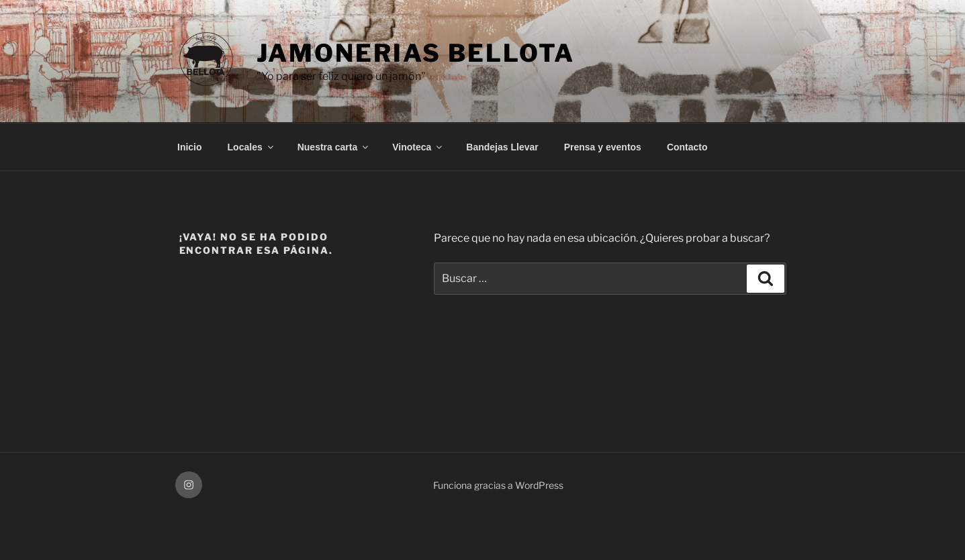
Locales (251, 147)
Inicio (190, 147)
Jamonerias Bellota (416, 53)
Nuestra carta (334, 147)
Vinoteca (418, 147)
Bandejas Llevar (502, 147)
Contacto (687, 147)
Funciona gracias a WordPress (498, 485)
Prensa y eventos (603, 147)
